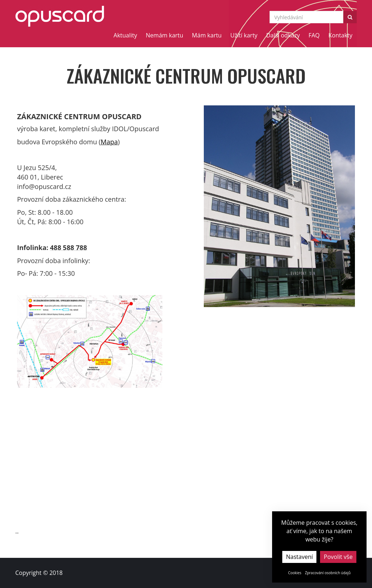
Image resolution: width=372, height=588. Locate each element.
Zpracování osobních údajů (328, 573)
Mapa (109, 142)
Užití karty (244, 35)
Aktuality (126, 35)
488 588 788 (69, 247)
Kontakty (340, 35)
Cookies (295, 573)
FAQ (314, 35)
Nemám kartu (164, 35)
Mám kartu (207, 35)
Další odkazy (283, 35)
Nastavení (299, 557)
